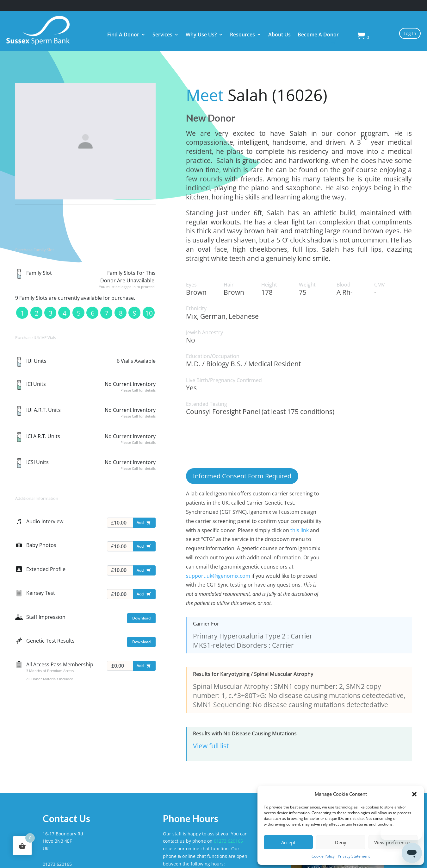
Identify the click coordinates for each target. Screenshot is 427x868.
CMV (380, 285)
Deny (341, 842)
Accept (288, 842)
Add (145, 524)
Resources (242, 35)
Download (141, 618)
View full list (211, 746)
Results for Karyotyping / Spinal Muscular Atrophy (253, 674)
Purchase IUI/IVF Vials (36, 337)
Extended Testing (207, 404)
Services (162, 35)
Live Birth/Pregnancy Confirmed (224, 380)
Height (269, 285)
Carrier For (206, 624)
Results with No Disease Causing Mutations (245, 734)
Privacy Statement (354, 856)
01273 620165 (228, 841)
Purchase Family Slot (35, 250)
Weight (307, 285)
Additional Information (37, 498)
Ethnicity (196, 308)
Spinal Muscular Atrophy (231, 686)
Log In (410, 33)
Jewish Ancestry (204, 333)
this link (300, 530)
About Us (279, 35)
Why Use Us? (201, 35)
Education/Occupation (213, 356)
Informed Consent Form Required (242, 476)
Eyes (191, 285)
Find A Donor (123, 35)
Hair (229, 285)
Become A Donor (318, 35)
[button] (414, 794)
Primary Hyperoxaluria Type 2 (239, 636)
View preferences (393, 842)
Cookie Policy (323, 856)
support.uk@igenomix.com (218, 576)
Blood (343, 285)
